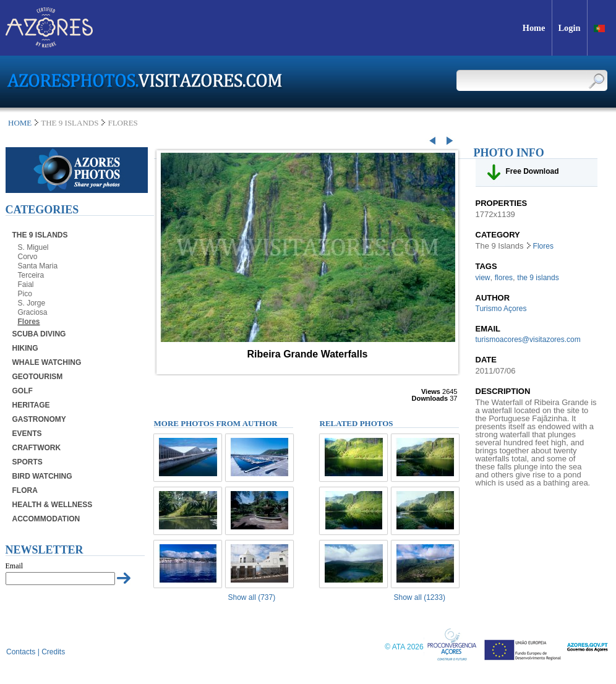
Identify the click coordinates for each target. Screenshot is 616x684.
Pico (25, 294)
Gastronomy (39, 419)
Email (15, 566)
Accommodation (46, 519)
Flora (25, 490)
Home (20, 123)
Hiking (25, 348)
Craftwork (37, 448)
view (483, 278)
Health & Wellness (53, 505)
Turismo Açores (501, 309)
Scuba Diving (39, 334)
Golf (23, 391)
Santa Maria (38, 266)
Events (27, 434)
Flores (29, 322)
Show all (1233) (420, 597)
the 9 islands (538, 278)
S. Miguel (33, 247)
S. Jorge (32, 303)
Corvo (28, 257)
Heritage (31, 405)
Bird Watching (42, 476)
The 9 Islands (40, 235)
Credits (53, 652)
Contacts (21, 652)
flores (504, 278)
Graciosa (33, 312)
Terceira (31, 275)
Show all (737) (252, 597)
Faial (26, 284)
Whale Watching (47, 362)
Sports (28, 462)
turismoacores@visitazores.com (528, 340)
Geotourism (38, 377)
